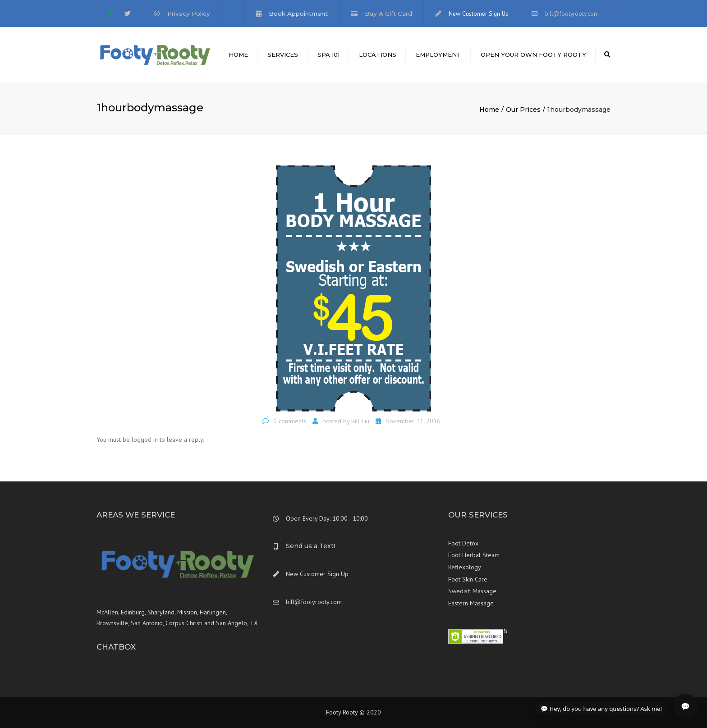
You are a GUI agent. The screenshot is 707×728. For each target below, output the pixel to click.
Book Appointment (298, 14)
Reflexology (465, 567)
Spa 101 (328, 55)
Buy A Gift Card (388, 14)
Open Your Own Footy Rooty (533, 55)
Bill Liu (360, 421)
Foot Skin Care (468, 579)
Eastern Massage (471, 603)
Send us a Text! (310, 546)
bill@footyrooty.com (572, 14)
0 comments (290, 421)
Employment (438, 55)
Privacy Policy (189, 14)
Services (283, 55)
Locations (378, 55)
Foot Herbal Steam (474, 555)
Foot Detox (463, 543)
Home (238, 55)
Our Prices (523, 110)
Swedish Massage (472, 591)
